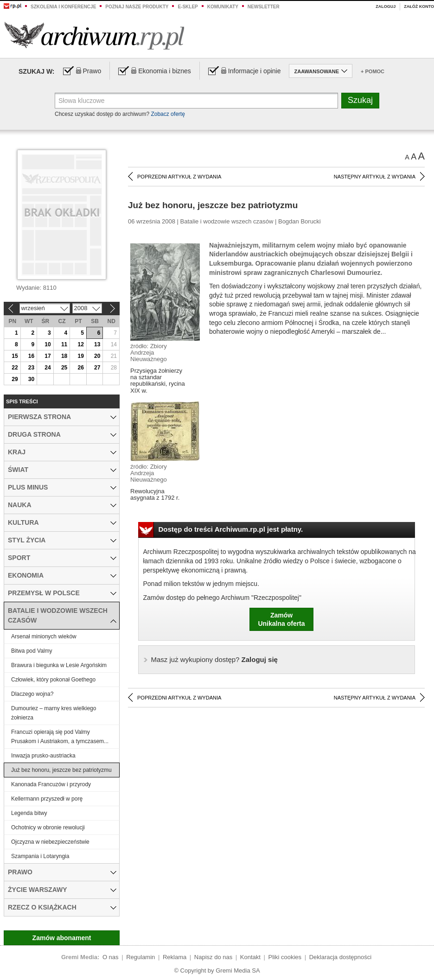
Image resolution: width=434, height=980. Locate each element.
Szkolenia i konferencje (63, 7)
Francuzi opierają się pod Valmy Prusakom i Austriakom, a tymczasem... (60, 737)
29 (15, 379)
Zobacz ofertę (168, 114)
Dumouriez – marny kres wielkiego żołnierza (54, 713)
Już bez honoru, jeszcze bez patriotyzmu (61, 770)
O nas (111, 957)
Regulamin (140, 957)
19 (80, 356)
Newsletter (264, 7)
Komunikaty (223, 7)
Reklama (175, 957)
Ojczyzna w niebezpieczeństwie (50, 842)
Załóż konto (419, 6)
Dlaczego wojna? (32, 694)
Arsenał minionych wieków (44, 636)
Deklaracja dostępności (340, 957)
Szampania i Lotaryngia (40, 856)
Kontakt (250, 957)
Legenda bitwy (29, 813)
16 (31, 356)
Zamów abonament (62, 938)
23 (31, 368)
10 (48, 344)
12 (80, 344)
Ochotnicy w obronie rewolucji (48, 827)
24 (48, 368)
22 (15, 368)
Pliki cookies (285, 957)
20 (97, 356)
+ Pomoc (373, 71)
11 (64, 344)
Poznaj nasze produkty (137, 7)
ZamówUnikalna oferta (281, 619)
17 (48, 356)
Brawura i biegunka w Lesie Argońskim (59, 665)
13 (97, 344)
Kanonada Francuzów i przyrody (51, 784)
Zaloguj (386, 6)
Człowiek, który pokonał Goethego (53, 680)
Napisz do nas (213, 957)
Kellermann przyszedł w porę (47, 799)
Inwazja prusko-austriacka (43, 756)
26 (80, 368)
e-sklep (188, 7)
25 (64, 368)
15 (15, 356)
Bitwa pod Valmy (32, 651)
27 (97, 368)
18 (64, 356)
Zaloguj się (214, 659)
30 (31, 379)
